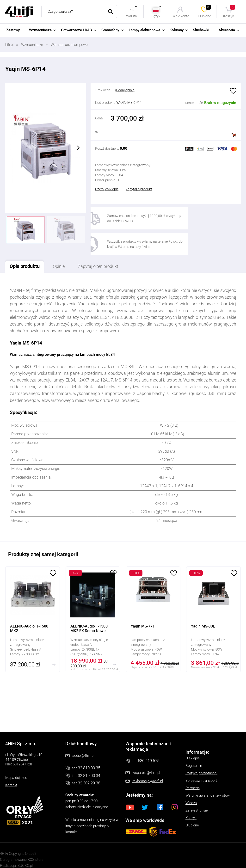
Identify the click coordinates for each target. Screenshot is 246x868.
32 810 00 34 (89, 768)
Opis (27, 258)
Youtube (130, 800)
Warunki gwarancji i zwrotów (208, 788)
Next (78, 148)
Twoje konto (180, 16)
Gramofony (110, 30)
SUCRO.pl (25, 858)
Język (156, 16)
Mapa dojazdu (16, 770)
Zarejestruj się (197, 803)
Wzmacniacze (40, 30)
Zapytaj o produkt (139, 189)
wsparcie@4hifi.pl (146, 765)
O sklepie (193, 751)
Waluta (132, 16)
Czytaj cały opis (107, 189)
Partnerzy (193, 780)
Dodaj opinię (125, 90)
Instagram (175, 800)
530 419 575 (149, 753)
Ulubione (205, 11)
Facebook (160, 800)
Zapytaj (109, 259)
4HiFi (19, 12)
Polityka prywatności (201, 765)
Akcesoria (227, 30)
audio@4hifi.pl (83, 748)
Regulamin (194, 758)
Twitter (145, 800)
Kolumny (177, 30)
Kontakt (11, 777)
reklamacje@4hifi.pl (148, 773)
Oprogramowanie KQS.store (22, 852)
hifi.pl (9, 45)
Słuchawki (201, 30)
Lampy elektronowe (145, 30)
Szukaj (111, 12)
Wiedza (191, 795)
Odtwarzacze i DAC (77, 30)
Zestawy (13, 30)
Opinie (65, 259)
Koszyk (229, 11)
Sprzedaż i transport (201, 773)
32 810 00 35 (89, 760)
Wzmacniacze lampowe (69, 45)
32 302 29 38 (89, 775)
